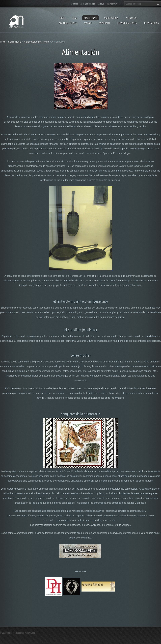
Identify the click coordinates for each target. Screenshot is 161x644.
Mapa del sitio (89, 4)
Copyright (104, 23)
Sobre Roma (90, 18)
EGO (75, 18)
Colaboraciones (68, 23)
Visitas (88, 23)
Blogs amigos (152, 23)
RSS (102, 4)
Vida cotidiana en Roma (36, 42)
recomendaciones (127, 23)
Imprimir (113, 4)
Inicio (62, 18)
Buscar (158, 4)
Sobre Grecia (111, 18)
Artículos (131, 18)
